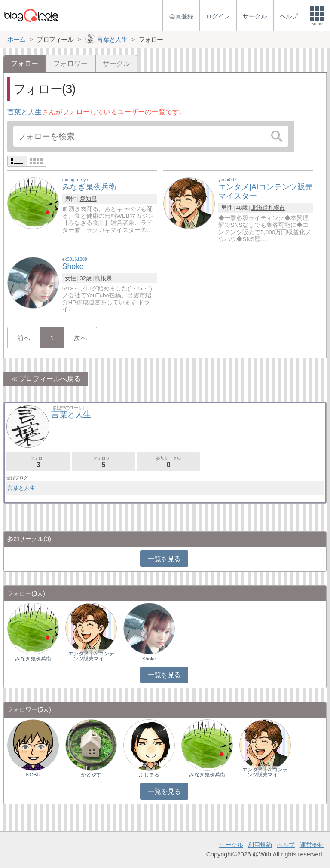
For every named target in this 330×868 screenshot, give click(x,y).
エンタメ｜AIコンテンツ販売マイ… (91, 656)
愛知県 (88, 199)
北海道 (260, 208)
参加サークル (168, 462)
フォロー (38, 462)
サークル (116, 63)
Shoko (149, 659)
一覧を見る (164, 559)
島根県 (103, 278)
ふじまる (149, 775)
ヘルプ (286, 845)
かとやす (91, 775)
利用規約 (260, 845)
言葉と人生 (24, 112)
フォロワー (70, 63)
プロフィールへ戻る (50, 379)
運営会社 (312, 845)
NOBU (33, 775)
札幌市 (277, 208)
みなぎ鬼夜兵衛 (33, 659)
